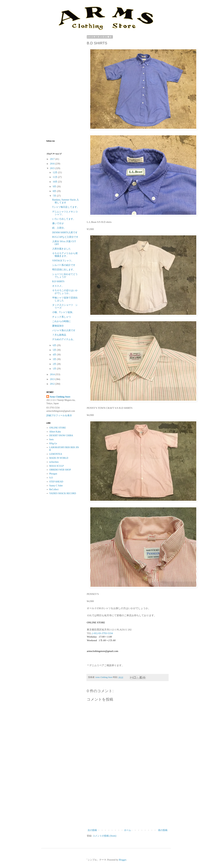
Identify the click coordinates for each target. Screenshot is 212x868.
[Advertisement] (128, 801)
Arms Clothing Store (60, 397)
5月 (55, 350)
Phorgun (53, 474)
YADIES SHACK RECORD (63, 493)
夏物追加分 (58, 326)
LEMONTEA (56, 454)
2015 (53, 168)
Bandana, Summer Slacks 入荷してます (66, 201)
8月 (55, 191)
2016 (53, 164)
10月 (55, 182)
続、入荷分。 (59, 228)
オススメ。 (58, 286)
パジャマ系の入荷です (64, 330)
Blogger (123, 860)
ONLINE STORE (58, 428)
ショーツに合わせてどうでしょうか (65, 276)
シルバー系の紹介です (64, 265)
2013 (53, 379)
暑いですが (58, 223)
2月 (55, 364)
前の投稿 (163, 830)
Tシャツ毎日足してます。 (66, 207)
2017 (53, 159)
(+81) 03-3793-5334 (102, 633)
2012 (53, 384)
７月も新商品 (59, 335)
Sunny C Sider (56, 486)
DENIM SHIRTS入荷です (65, 233)
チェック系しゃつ (61, 317)
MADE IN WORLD (59, 458)
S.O (51, 478)
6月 (55, 345)
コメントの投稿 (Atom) (104, 836)
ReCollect (54, 489)
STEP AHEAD (56, 482)
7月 (55, 196)
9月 (55, 187)
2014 (53, 374)
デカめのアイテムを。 (64, 339)
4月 (55, 355)
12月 (55, 172)
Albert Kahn (55, 432)
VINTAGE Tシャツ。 (63, 261)
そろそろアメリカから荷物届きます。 (65, 255)
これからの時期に (61, 321)
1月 (55, 369)
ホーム (128, 830)
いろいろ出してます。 (64, 219)
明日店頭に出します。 (64, 270)
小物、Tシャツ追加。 (63, 312)
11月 (55, 177)
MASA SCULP (57, 466)
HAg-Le (53, 443)
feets (52, 439)
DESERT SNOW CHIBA (61, 435)
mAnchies (54, 462)
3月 (55, 359)
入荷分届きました (61, 249)
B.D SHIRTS (58, 281)
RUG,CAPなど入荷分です (65, 237)
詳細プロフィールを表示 (59, 415)
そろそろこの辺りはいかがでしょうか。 (65, 292)
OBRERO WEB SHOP (60, 470)
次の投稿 (92, 830)
